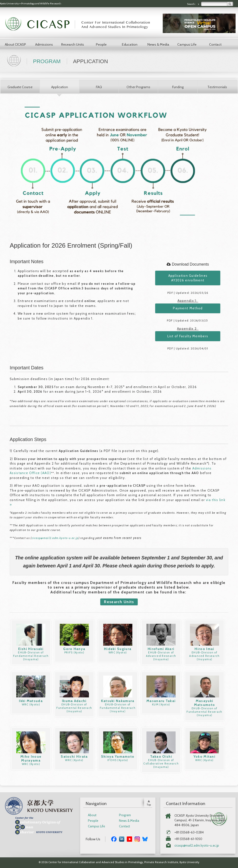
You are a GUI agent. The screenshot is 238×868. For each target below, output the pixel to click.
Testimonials (217, 87)
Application (60, 87)
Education (130, 44)
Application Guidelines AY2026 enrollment (188, 278)
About (92, 815)
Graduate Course (20, 87)
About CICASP (15, 44)
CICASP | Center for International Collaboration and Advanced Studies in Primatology (80, 24)
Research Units (73, 44)
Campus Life (187, 44)
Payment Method (188, 308)
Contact (215, 44)
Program (47, 61)
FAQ (99, 87)
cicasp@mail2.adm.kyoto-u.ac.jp (55, 538)
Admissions (44, 44)
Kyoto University (9, 4)
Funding (178, 87)
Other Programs (138, 87)
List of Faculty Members (188, 336)
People (101, 44)
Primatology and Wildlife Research (41, 4)
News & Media (158, 44)
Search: (192, 4)
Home (15, 60)
